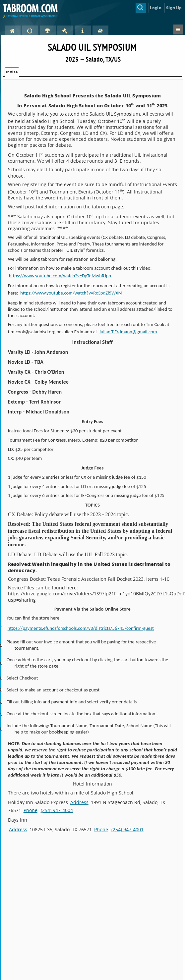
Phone (31, 810)
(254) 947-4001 (127, 829)
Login (156, 8)
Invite (12, 72)
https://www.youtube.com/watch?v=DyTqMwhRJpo (60, 276)
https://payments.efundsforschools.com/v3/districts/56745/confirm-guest (84, 628)
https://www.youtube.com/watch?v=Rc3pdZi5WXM (71, 293)
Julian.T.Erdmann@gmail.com (128, 332)
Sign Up (174, 8)
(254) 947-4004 (57, 810)
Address (79, 802)
